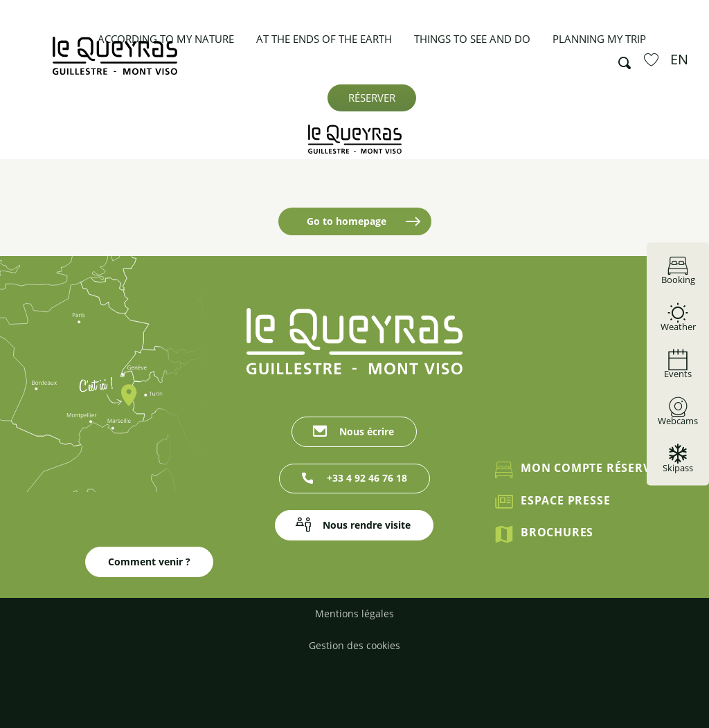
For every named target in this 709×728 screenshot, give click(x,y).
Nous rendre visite (367, 525)
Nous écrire (367, 431)
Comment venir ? (149, 568)
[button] (620, 60)
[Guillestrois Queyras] (355, 139)
